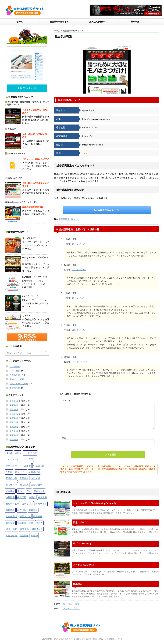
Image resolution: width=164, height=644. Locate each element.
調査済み (24, 529)
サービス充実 (30, 453)
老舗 (31, 523)
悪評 (29, 491)
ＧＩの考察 (15, 366)
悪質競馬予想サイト (99, 22)
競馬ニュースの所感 (19, 384)
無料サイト (41, 504)
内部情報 (36, 478)
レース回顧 (15, 371)
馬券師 (34, 535)
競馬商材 (38, 516)
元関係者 (24, 478)
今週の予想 (15, 375)
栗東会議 (14, 401)
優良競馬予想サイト (59, 22)
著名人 (39, 523)
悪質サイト (39, 491)
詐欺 (15, 529)
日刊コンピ (27, 504)
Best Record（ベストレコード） (23, 202)
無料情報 (10, 510)
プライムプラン (71, 609)
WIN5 (18, 453)
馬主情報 (24, 535)
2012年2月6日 (78, 298)
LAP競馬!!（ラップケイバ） (35, 277)
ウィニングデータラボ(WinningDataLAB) (94, 503)
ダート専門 (27, 459)
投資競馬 (22, 497)
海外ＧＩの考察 (17, 379)
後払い (21, 491)
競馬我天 (78, 584)
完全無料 (10, 491)
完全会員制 (37, 485)
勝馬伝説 (12, 129)
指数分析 (43, 497)
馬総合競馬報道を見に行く (107, 210)
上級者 (27, 466)
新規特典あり (12, 504)
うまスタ (26, 315)
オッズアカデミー (31, 238)
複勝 (8, 529)
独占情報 (22, 510)
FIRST (9, 453)
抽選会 (32, 497)
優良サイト (21, 472)
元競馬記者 (34, 472)
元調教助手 (11, 478)
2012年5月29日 (79, 244)
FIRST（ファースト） (18, 153)
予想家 (9, 472)
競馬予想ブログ (138, 22)
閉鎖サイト (37, 529)
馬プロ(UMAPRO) (82, 544)
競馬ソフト (25, 516)
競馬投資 (10, 523)
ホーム (20, 22)
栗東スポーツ (80, 522)
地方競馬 (24, 485)
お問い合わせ (27, 88)
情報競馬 (10, 497)
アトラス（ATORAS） (84, 565)
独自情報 (33, 510)
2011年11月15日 (79, 362)
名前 (64, 438)
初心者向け (11, 485)
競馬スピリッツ (15, 178)
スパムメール (12, 459)
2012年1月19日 (79, 330)
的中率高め (11, 516)
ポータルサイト (14, 466)
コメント (66, 400)
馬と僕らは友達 (71, 604)
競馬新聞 (22, 523)
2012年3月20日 (79, 270)
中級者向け (39, 466)
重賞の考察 (15, 388)
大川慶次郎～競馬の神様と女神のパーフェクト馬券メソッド (27, 103)
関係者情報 (11, 535)
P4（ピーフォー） (31, 296)
